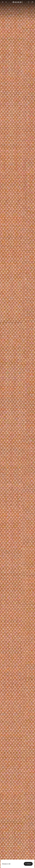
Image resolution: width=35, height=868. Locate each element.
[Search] (7, 2)
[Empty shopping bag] (32, 2)
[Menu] (3, 2)
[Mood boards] (29, 2)
